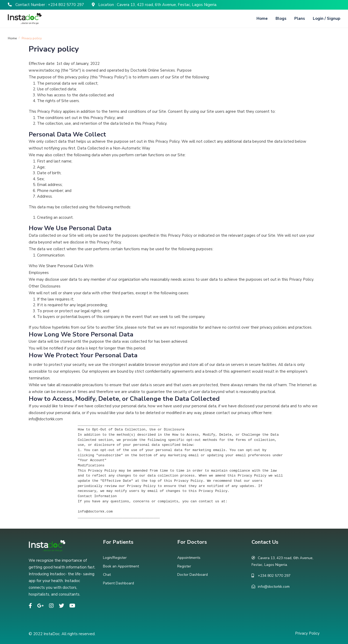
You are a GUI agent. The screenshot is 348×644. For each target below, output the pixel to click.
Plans (300, 18)
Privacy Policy (307, 633)
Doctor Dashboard (193, 575)
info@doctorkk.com (274, 587)
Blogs (281, 18)
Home (262, 18)
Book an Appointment (121, 566)
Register (184, 566)
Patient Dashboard (118, 583)
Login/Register (115, 558)
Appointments (189, 558)
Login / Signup (326, 18)
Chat (107, 575)
